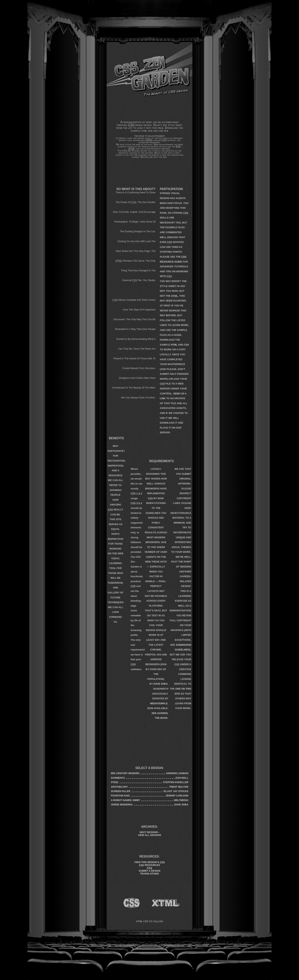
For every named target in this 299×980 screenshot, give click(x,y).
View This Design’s (149, 862)
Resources (150, 865)
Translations (149, 874)
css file (163, 131)
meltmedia (181, 800)
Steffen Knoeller (176, 782)
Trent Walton (179, 787)
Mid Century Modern (125, 773)
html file (147, 131)
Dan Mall (182, 778)
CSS (186, 345)
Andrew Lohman (177, 773)
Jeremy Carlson (177, 796)
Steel (115, 782)
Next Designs (149, 832)
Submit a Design (149, 871)
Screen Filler (121, 791)
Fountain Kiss (120, 796)
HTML (174, 345)
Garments (118, 778)
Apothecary (119, 787)
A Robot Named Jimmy (126, 800)
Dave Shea (161, 684)
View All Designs (149, 835)
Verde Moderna (122, 805)
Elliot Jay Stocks (176, 791)
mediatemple (159, 703)
